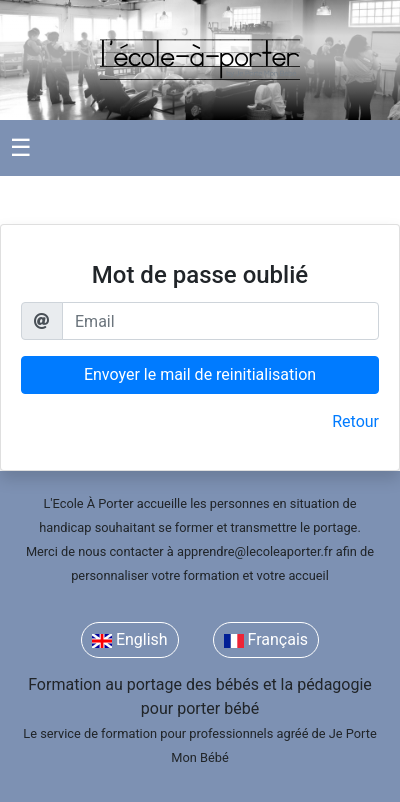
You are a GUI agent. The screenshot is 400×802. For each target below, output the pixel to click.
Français (266, 639)
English (130, 639)
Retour (355, 421)
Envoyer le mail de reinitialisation (200, 374)
